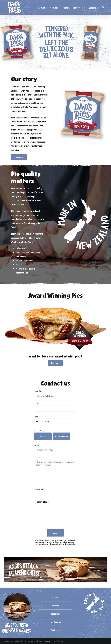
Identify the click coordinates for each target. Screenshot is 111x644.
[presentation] (54, 515)
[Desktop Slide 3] (55, 42)
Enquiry (43, 436)
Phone (36, 416)
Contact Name (39, 391)
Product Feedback (62, 436)
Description (38, 458)
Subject (37, 445)
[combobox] (38, 421)
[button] (103, 7)
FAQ (62, 641)
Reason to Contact (40, 431)
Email (36, 404)
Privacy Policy (55, 641)
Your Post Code (39, 489)
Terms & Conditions (44, 641)
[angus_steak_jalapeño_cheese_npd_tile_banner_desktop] (55, 558)
